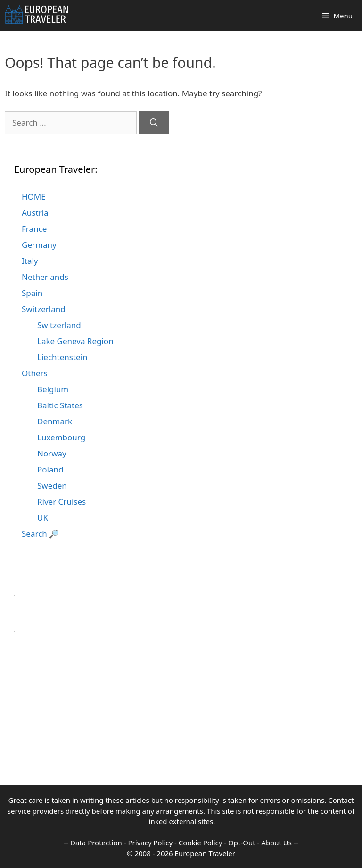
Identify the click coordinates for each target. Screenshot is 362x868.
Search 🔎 (40, 534)
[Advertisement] (181, 719)
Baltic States (60, 405)
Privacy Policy (151, 843)
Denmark (55, 421)
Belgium (53, 389)
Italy (30, 261)
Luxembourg (61, 437)
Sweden (52, 485)
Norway (52, 453)
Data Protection (96, 843)
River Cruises (62, 501)
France (34, 229)
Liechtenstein (62, 357)
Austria (35, 213)
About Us (276, 843)
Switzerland (44, 309)
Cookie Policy (201, 843)
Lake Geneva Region (75, 341)
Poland (50, 469)
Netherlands (45, 277)
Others (35, 373)
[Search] (154, 123)
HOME (34, 197)
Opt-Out (242, 843)
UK (43, 518)
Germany (39, 245)
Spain (32, 293)
